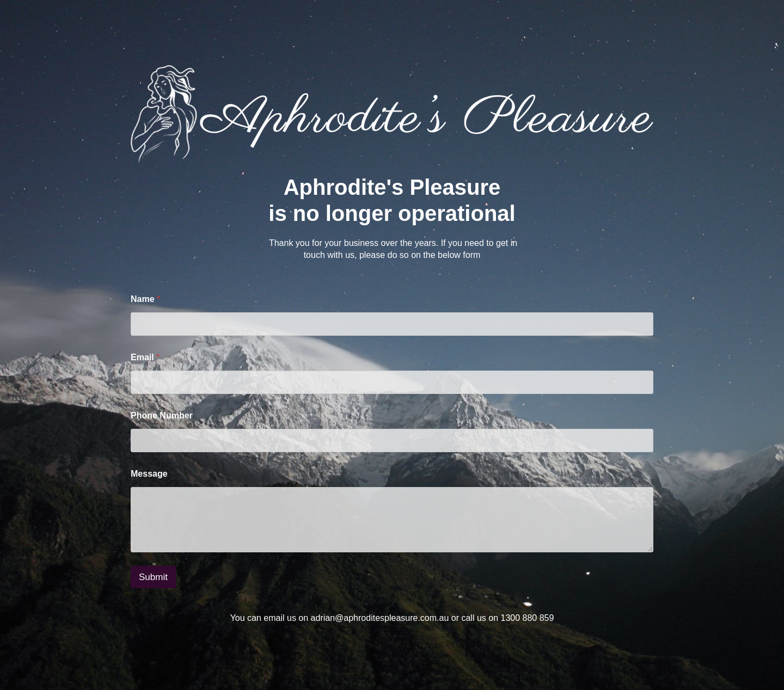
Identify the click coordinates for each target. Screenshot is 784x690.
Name (145, 299)
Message (149, 474)
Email (145, 357)
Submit (153, 577)
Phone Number (162, 415)
